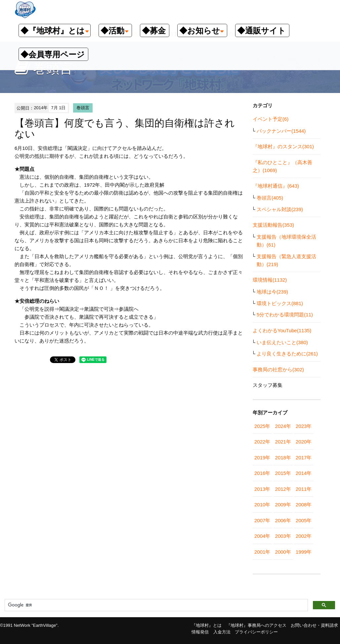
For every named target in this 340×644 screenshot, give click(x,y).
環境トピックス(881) (280, 303)
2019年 (262, 458)
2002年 (304, 536)
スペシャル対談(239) (280, 209)
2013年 (262, 489)
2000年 (283, 552)
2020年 (304, 442)
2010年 (262, 505)
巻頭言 (83, 108)
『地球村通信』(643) (276, 186)
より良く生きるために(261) (287, 354)
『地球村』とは (207, 625)
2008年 (304, 505)
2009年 (283, 505)
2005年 (304, 520)
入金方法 (222, 632)
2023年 (304, 426)
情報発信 (200, 632)
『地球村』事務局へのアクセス (256, 625)
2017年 (304, 458)
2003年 (283, 536)
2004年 (262, 536)
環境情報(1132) (270, 280)
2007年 (262, 520)
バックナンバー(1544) (281, 131)
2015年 (283, 473)
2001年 (262, 552)
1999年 (304, 552)
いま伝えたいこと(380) (282, 342)
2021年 (283, 442)
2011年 (304, 489)
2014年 (304, 473)
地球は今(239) (272, 292)
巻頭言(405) (270, 198)
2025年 (262, 426)
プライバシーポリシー (256, 632)
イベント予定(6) (271, 119)
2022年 (262, 442)
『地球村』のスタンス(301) (283, 146)
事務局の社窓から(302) (278, 369)
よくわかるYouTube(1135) (282, 330)
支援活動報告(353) (273, 225)
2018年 (283, 458)
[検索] (156, 605)
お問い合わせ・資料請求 (314, 625)
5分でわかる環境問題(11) (285, 315)
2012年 (283, 489)
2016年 (262, 473)
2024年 (283, 426)
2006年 (283, 520)
